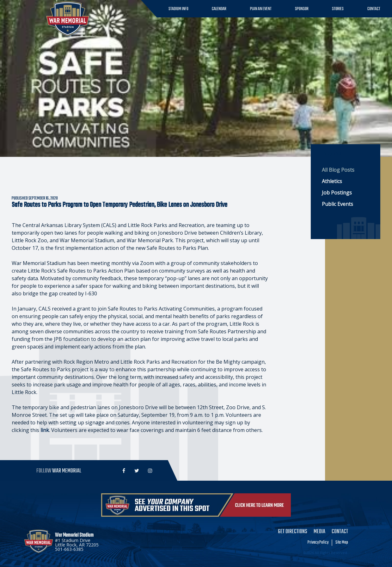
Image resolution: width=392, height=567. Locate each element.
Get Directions (293, 532)
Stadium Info (178, 9)
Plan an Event (261, 9)
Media (319, 532)
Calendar (219, 9)
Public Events (337, 204)
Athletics (332, 181)
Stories (338, 9)
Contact (374, 9)
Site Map (342, 543)
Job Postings (337, 193)
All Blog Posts (338, 170)
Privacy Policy (318, 543)
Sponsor (302, 9)
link (45, 430)
